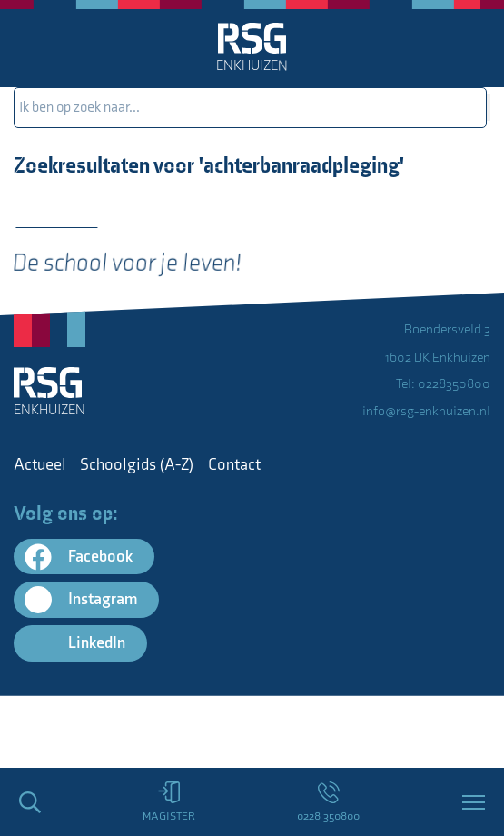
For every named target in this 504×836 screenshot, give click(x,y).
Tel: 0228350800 (443, 384)
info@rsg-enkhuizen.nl (426, 411)
